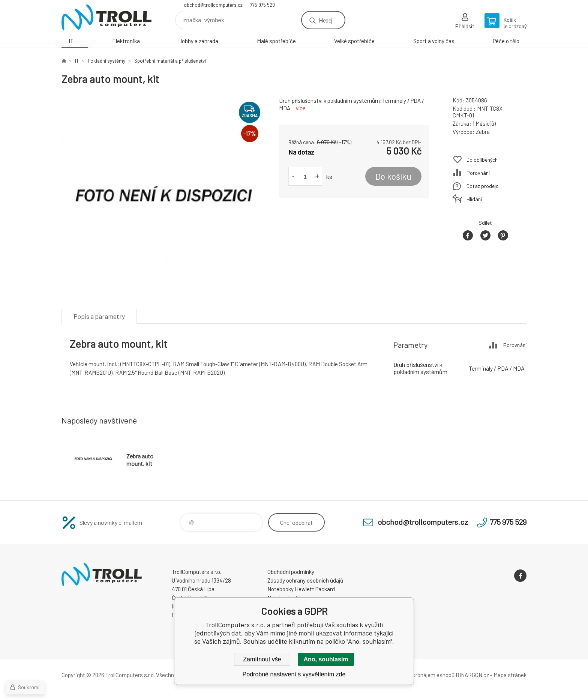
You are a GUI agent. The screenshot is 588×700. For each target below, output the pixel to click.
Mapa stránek (510, 675)
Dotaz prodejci (483, 186)
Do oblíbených (482, 160)
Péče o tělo (506, 41)
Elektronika (126, 41)
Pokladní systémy (106, 61)
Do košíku (393, 176)
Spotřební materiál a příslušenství (170, 61)
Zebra (483, 132)
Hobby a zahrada (198, 41)
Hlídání (474, 199)
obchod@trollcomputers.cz (213, 5)
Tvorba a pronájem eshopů (423, 675)
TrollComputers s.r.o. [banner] (106, 17)
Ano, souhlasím (326, 659)
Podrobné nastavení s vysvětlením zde (294, 674)
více (301, 108)
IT (71, 41)
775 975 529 (262, 5)
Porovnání (478, 173)
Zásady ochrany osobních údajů (305, 580)
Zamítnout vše (262, 659)
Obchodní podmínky (291, 572)
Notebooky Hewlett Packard (301, 589)
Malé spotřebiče (276, 41)
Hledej (325, 20)
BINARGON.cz (472, 675)
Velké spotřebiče (354, 41)
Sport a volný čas (434, 41)
